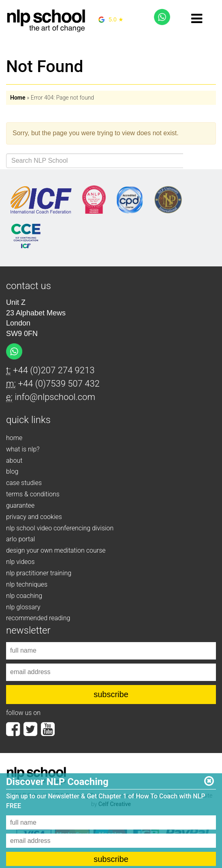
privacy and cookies (34, 517)
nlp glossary (23, 607)
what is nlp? (23, 449)
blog (12, 471)
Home (18, 98)
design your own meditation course (56, 550)
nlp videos (20, 562)
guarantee (20, 505)
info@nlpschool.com (55, 397)
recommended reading (38, 618)
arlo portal (20, 539)
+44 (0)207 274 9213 (54, 370)
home (14, 438)
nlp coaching (24, 596)
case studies (24, 483)
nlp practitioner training (39, 573)
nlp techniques (27, 584)
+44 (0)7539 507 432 (59, 384)
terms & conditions (33, 494)
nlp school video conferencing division (60, 528)
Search (200, 161)
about (14, 461)
